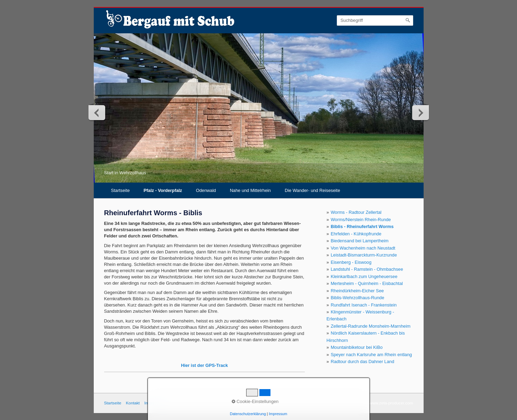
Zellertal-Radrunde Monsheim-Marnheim (370, 326)
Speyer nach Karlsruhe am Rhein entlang (371, 355)
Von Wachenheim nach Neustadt (363, 248)
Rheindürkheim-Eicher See (357, 291)
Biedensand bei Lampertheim (359, 241)
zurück (97, 112)
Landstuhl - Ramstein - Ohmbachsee (367, 269)
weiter (420, 112)
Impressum (155, 403)
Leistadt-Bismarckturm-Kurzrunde (364, 255)
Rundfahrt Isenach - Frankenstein (364, 305)
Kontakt (133, 403)
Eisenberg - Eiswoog (351, 262)
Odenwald (206, 190)
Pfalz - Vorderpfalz (163, 190)
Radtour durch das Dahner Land (362, 362)
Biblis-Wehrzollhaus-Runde (357, 298)
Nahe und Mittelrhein (250, 190)
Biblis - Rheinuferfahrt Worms (362, 226)
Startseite (120, 190)
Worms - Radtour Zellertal (356, 212)
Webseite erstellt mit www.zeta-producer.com (372, 403)
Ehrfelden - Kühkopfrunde (356, 234)
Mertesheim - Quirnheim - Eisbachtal (367, 283)
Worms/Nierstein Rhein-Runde (361, 220)
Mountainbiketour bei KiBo (356, 347)
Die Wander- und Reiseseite (312, 190)
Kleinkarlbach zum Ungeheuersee (364, 276)
